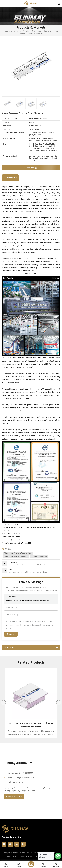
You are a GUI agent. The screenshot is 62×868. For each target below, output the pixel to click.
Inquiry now (29, 168)
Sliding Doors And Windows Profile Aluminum (28, 601)
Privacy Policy (27, 857)
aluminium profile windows (16, 557)
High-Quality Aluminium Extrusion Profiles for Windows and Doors (31, 725)
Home (19, 31)
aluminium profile (39, 557)
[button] (59, 703)
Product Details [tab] (10, 178)
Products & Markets (32, 31)
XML (15, 857)
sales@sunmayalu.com (16, 540)
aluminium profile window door (18, 553)
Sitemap (7, 857)
